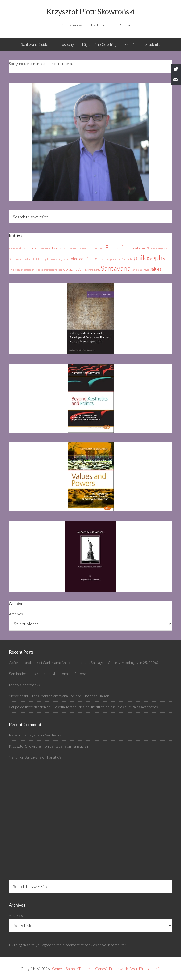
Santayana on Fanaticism (69, 746)
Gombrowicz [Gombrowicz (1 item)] (16, 259)
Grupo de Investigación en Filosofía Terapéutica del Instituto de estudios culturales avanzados (83, 707)
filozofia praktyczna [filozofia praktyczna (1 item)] (157, 248)
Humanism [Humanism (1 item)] (53, 259)
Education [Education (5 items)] (117, 247)
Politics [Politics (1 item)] (39, 270)
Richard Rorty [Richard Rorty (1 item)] (93, 270)
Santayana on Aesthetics (42, 735)
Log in (156, 969)
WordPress (140, 969)
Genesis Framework (112, 969)
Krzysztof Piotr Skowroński (91, 11)
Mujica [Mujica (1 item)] (110, 259)
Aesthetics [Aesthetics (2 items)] (28, 248)
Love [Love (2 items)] (102, 259)
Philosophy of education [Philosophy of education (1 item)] (22, 270)
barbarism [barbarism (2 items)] (60, 248)
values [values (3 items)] (156, 269)
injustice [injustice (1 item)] (64, 259)
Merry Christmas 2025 (27, 685)
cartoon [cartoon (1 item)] (73, 248)
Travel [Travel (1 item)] (146, 270)
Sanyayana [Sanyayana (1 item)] (136, 270)
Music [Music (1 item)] (118, 259)
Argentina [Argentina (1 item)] (42, 248)
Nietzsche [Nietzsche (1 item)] (127, 259)
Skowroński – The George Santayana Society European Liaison (59, 696)
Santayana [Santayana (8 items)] (116, 268)
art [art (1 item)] (50, 248)
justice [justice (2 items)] (92, 259)
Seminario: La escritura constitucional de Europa (47, 674)
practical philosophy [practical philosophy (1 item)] (54, 270)
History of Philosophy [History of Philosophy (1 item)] (35, 259)
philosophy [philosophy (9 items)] (150, 257)
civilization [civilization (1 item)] (84, 248)
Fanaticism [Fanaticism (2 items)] (138, 248)
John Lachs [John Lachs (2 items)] (78, 259)
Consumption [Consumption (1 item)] (97, 248)
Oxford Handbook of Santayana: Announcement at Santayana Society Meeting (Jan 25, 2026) (84, 662)
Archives (16, 614)
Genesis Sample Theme (71, 969)
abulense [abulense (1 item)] (14, 248)
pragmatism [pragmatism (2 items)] (75, 269)
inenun (14, 757)
